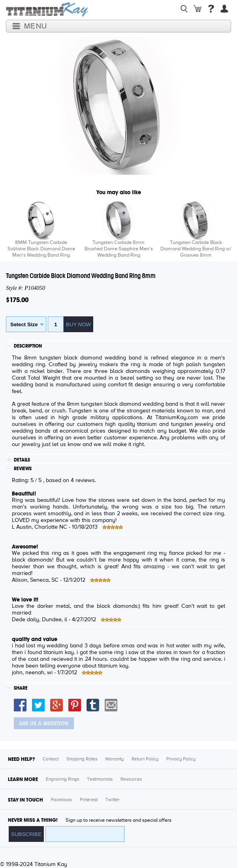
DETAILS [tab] (22, 460)
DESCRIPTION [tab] (28, 346)
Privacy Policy (181, 759)
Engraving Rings (62, 779)
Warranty (114, 759)
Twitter (113, 800)
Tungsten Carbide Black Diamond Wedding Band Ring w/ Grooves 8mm (196, 249)
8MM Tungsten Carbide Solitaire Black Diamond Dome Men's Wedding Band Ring (41, 249)
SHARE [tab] (21, 688)
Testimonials (100, 779)
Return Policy (145, 759)
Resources (131, 779)
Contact (51, 759)
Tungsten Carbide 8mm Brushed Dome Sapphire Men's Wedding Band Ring (119, 249)
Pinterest (89, 800)
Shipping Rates (82, 759)
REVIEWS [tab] (23, 469)
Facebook (61, 800)
